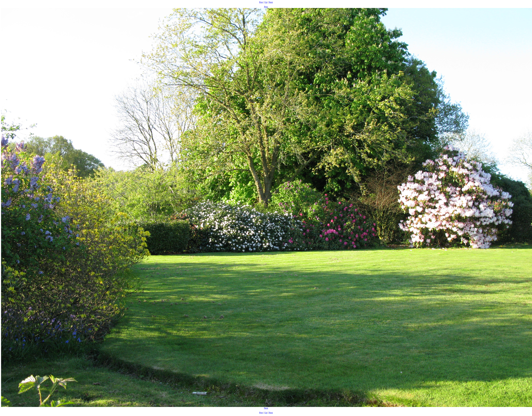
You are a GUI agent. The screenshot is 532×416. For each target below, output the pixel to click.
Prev (261, 2)
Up (266, 2)
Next (271, 2)
